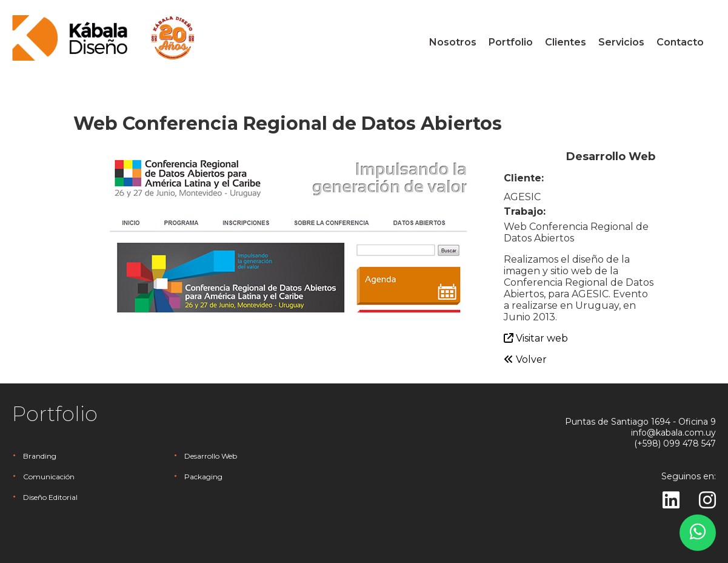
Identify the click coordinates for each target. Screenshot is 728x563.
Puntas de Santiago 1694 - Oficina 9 (640, 422)
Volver (525, 359)
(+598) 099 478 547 (675, 443)
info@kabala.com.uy (673, 433)
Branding (40, 456)
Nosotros (453, 42)
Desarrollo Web (211, 456)
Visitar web (536, 338)
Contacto (680, 42)
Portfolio (511, 42)
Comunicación (49, 477)
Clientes (566, 42)
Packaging (203, 477)
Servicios (621, 42)
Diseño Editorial (50, 497)
